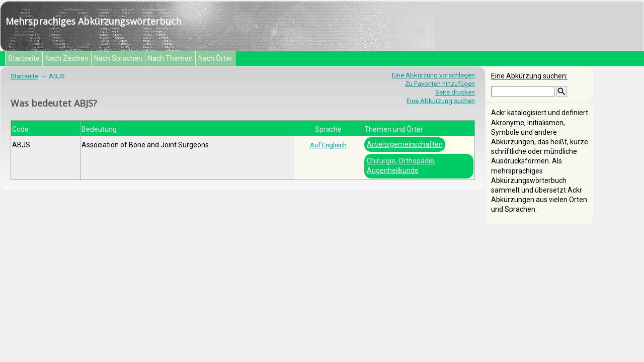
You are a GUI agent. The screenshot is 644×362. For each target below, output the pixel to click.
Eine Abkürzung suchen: (529, 76)
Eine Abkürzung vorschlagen (433, 75)
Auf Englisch (328, 145)
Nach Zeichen (67, 58)
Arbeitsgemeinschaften (405, 144)
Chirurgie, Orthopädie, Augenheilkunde (401, 166)
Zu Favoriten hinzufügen (440, 84)
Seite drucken (455, 92)
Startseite (24, 58)
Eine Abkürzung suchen (441, 101)
